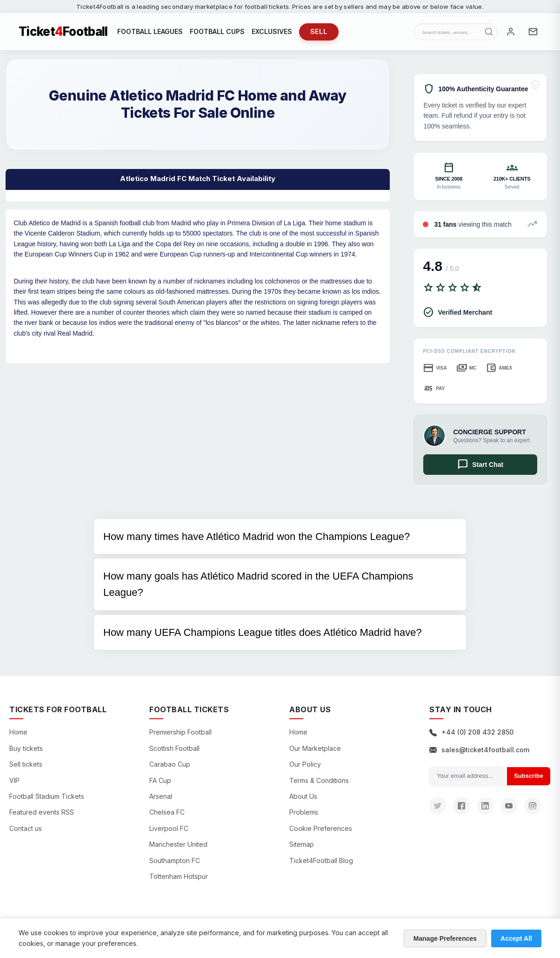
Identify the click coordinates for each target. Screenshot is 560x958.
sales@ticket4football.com (479, 750)
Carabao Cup (170, 764)
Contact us (26, 828)
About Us (303, 796)
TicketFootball (63, 32)
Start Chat (480, 465)
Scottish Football (174, 748)
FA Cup (160, 780)
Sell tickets (26, 764)
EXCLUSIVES (272, 31)
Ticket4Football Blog (321, 860)
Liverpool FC (169, 828)
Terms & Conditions (319, 780)
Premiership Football (180, 732)
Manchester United (178, 844)
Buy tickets (26, 748)
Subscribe (529, 776)
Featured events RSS (42, 812)
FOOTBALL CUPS (217, 31)
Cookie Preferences (321, 828)
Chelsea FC (167, 812)
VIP (14, 780)
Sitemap (302, 844)
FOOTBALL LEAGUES (150, 31)
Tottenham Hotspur (179, 876)
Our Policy (305, 764)
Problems (304, 812)
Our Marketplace (315, 748)
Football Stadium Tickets (47, 796)
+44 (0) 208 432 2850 (471, 732)
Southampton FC (175, 860)
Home (18, 732)
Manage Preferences (445, 938)
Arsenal (161, 796)
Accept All (516, 938)
